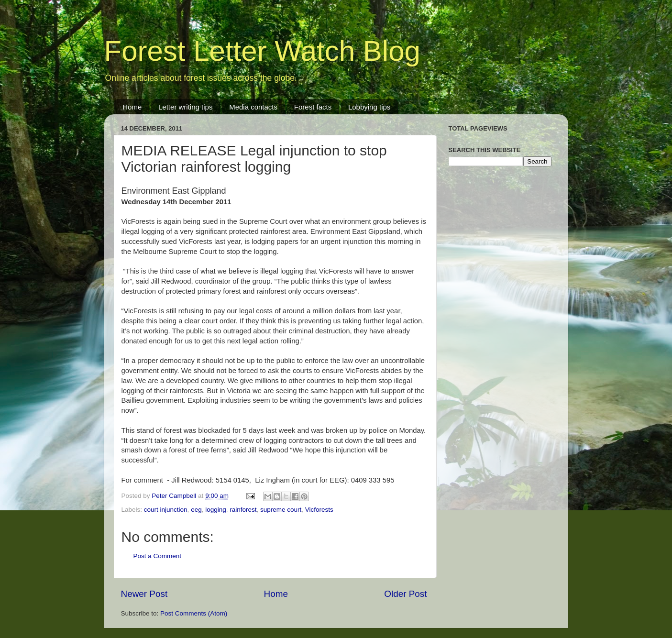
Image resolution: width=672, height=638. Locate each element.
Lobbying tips (369, 107)
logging (216, 510)
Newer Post (144, 594)
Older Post (405, 594)
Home (132, 107)
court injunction (166, 510)
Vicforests (319, 510)
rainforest (243, 510)
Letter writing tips (185, 107)
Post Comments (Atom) (194, 613)
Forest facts (313, 107)
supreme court (281, 510)
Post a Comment (158, 556)
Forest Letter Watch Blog (262, 51)
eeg (196, 510)
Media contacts (253, 107)
